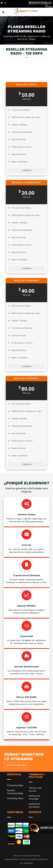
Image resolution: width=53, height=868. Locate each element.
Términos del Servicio (35, 789)
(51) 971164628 (49, 6)
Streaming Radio (15, 785)
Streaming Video (15, 798)
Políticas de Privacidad (34, 797)
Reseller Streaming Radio (15, 792)
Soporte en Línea (38, 3)
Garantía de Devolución (34, 805)
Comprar (27, 171)
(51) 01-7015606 (49, 3)
